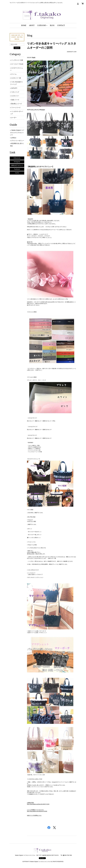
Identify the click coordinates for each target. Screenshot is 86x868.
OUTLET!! (14, 88)
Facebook (17, 169)
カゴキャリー (15, 96)
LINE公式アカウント (17, 165)
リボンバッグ (15, 92)
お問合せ (14, 138)
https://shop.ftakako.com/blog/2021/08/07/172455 (38, 804)
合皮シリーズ (15, 100)
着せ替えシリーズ (16, 104)
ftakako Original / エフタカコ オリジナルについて (17, 132)
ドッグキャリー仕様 (17, 60)
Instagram (17, 162)
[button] (42, 26)
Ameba (17, 173)
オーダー (14, 118)
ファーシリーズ (16, 108)
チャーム (14, 74)
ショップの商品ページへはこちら (35, 810)
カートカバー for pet (17, 64)
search (17, 48)
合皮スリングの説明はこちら (34, 815)
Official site (17, 158)
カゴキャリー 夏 (16, 78)
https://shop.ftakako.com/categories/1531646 (37, 811)
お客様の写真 (30, 803)
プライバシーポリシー (18, 141)
